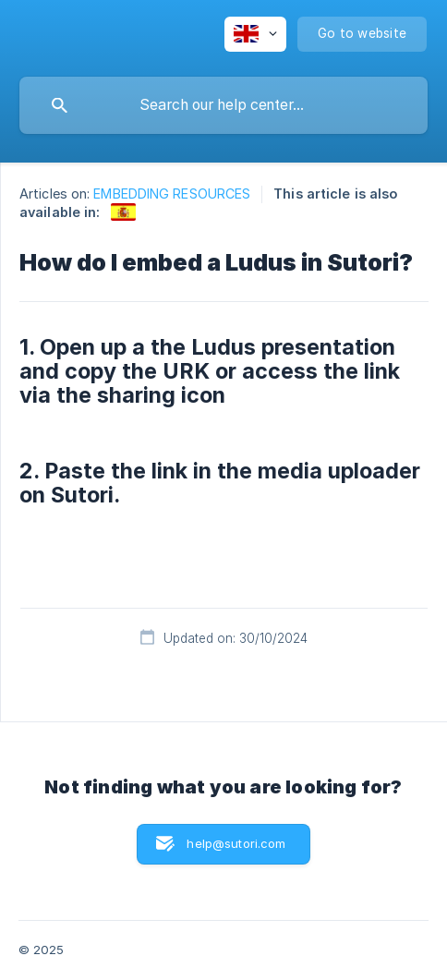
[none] (255, 34)
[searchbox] (223, 105)
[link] (123, 212)
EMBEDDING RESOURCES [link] (172, 194)
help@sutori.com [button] (236, 843)
